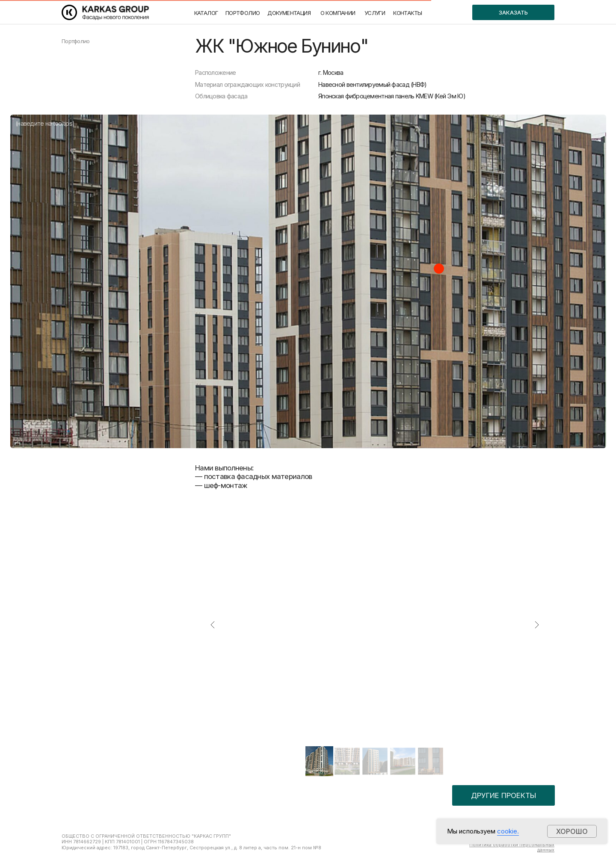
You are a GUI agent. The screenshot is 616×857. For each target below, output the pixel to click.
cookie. (508, 831)
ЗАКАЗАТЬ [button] (513, 12)
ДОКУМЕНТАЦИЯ (289, 13)
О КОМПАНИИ (338, 13)
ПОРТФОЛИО (243, 13)
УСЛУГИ (375, 13)
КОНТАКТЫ (407, 13)
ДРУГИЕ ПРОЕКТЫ (503, 795)
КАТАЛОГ (206, 13)
